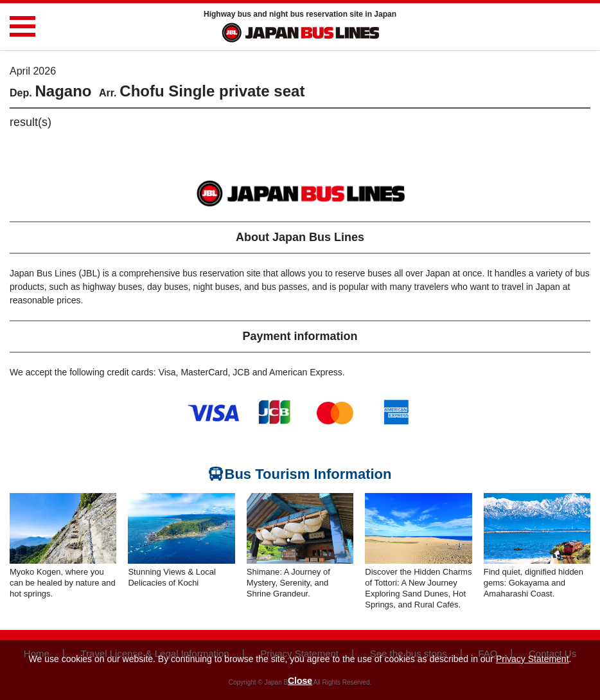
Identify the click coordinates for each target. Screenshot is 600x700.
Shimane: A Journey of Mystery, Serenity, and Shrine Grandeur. (288, 583)
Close (300, 681)
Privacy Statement (533, 659)
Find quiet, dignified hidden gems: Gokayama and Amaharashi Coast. (534, 583)
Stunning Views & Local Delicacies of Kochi (172, 577)
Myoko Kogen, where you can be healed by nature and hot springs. (63, 583)
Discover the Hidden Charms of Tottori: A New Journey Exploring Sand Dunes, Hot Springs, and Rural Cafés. (418, 588)
